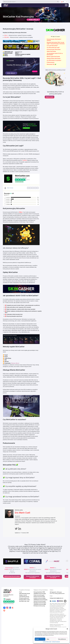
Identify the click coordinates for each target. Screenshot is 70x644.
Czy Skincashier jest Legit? (53, 48)
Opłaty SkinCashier (51, 51)
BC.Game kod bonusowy (39, 606)
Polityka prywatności (24, 598)
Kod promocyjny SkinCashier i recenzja (54, 40)
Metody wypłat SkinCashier (53, 57)
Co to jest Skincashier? (52, 46)
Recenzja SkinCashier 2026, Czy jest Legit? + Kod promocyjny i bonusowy (56, 43)
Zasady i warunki (23, 595)
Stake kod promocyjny (39, 595)
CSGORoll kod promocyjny (40, 593)
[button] (67, 629)
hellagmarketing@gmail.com (57, 598)
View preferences (62, 639)
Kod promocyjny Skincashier (54, 50)
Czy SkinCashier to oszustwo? (54, 60)
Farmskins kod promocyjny (40, 603)
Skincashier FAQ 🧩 (52, 64)
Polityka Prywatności (56, 642)
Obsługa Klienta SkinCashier (54, 59)
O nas (20, 592)
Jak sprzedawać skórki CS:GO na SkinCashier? (55, 54)
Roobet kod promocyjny (39, 597)
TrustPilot (25, 160)
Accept (37, 639)
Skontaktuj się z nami (24, 601)
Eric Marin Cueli (22, 513)
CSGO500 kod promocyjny (40, 604)
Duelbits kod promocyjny (40, 598)
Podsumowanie (51, 62)
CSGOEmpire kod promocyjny (40, 600)
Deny (48, 639)
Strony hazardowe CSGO (39, 592)
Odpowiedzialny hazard (25, 593)
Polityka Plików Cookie (47, 642)
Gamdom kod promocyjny (40, 601)
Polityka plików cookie (24, 600)
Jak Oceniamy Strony (24, 597)
